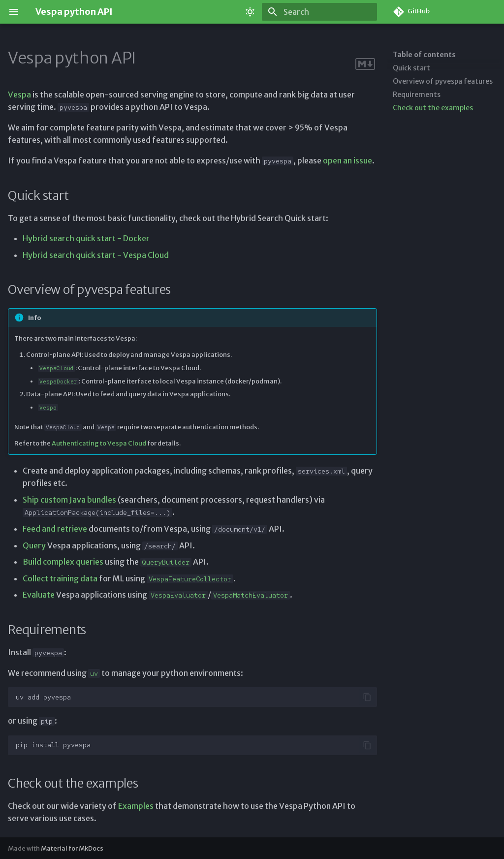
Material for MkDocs (72, 848)
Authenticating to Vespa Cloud (99, 443)
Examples (136, 806)
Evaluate (39, 595)
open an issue (347, 160)
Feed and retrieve (55, 529)
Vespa (19, 95)
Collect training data (60, 578)
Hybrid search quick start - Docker (86, 238)
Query (34, 545)
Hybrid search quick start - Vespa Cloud (96, 255)
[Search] (319, 12)
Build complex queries (63, 562)
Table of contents (424, 55)
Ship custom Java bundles (69, 500)
